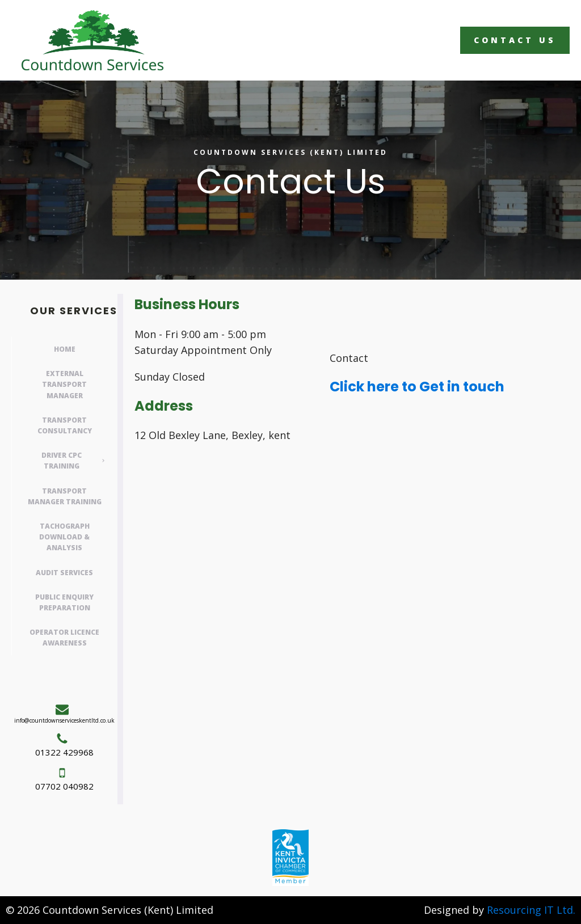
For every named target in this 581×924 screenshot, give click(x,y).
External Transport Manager (64, 384)
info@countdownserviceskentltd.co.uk (64, 720)
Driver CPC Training (62, 461)
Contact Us (515, 40)
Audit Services (64, 573)
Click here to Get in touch (417, 387)
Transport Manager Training (65, 496)
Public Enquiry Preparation (64, 602)
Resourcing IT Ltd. (531, 910)
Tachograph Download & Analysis (64, 537)
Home (65, 349)
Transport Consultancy (65, 425)
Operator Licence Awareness (64, 638)
